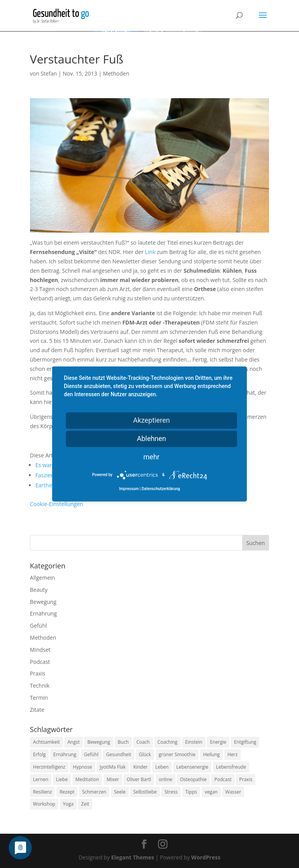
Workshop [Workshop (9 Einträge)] (44, 804)
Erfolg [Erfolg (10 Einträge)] (39, 754)
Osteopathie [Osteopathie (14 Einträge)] (193, 779)
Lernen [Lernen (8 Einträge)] (41, 779)
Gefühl (38, 625)
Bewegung (43, 602)
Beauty (39, 590)
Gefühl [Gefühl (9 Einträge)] (91, 754)
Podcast (40, 662)
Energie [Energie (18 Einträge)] (218, 742)
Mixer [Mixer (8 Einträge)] (113, 779)
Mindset (40, 650)
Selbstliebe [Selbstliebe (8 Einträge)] (145, 792)
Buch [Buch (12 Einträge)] (123, 742)
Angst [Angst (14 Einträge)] (73, 742)
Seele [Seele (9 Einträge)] (120, 792)
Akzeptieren (152, 420)
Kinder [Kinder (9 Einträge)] (140, 767)
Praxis (38, 673)
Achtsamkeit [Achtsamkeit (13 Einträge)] (47, 742)
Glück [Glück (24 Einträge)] (145, 754)
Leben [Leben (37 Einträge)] (162, 767)
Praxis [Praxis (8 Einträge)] (246, 779)
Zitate (37, 710)
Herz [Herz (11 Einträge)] (232, 754)
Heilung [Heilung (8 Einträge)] (212, 754)
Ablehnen (151, 438)
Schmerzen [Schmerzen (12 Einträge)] (94, 792)
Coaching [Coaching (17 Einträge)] (167, 742)
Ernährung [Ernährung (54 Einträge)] (65, 754)
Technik (40, 685)
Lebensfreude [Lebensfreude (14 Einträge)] (231, 767)
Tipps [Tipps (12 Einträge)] (191, 792)
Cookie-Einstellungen (57, 504)
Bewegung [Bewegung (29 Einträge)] (98, 742)
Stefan (49, 73)
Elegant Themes (133, 857)
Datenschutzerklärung (161, 489)
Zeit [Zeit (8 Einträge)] (85, 804)
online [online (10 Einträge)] (166, 779)
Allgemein (42, 578)
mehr (151, 457)
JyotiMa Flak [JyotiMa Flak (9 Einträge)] (113, 767)
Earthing (46, 485)
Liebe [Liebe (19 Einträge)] (62, 779)
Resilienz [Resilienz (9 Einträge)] (43, 792)
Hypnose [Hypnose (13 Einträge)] (82, 767)
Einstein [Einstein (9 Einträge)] (193, 742)
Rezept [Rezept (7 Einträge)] (67, 792)
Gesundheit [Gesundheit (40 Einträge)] (119, 754)
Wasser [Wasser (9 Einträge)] (233, 792)
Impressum (129, 489)
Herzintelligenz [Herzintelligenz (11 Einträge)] (49, 767)
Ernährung (43, 613)
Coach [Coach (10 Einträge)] (143, 742)
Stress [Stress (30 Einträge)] (171, 792)
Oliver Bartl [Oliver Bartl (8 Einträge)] (139, 779)
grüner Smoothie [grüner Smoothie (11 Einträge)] (177, 754)
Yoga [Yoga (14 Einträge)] (68, 804)
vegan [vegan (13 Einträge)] (211, 792)
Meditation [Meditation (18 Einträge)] (87, 779)
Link (150, 252)
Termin (39, 698)
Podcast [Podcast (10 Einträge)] (223, 779)
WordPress (206, 857)
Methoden (116, 73)
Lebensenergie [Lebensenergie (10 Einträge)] (192, 767)
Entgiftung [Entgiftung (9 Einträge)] (245, 742)
